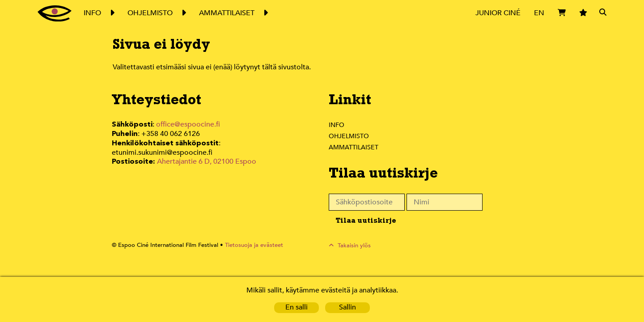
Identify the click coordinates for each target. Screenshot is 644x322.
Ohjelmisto (349, 136)
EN (539, 13)
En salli (297, 307)
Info (336, 125)
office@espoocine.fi (188, 125)
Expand (112, 13)
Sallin (348, 307)
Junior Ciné (498, 13)
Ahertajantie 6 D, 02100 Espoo (206, 151)
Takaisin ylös (354, 245)
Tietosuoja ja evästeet (249, 245)
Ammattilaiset (354, 147)
